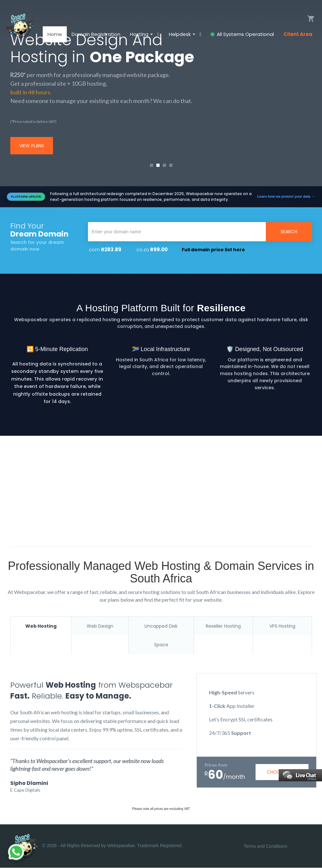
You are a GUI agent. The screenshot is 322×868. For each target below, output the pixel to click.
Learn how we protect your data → (286, 196)
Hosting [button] (142, 37)
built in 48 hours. (31, 92)
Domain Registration (96, 37)
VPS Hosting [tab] (282, 626)
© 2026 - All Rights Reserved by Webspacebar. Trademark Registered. (97, 846)
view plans (32, 146)
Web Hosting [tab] (41, 626)
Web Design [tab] (100, 626)
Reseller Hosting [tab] (223, 626)
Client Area (298, 37)
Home (55, 37)
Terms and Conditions (265, 847)
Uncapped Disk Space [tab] (161, 635)
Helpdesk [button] (183, 37)
